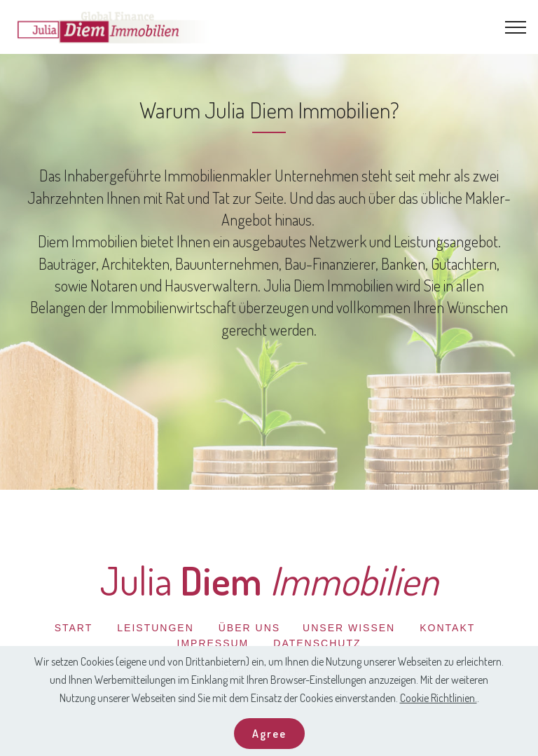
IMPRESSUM (213, 643)
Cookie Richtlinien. (439, 717)
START (74, 628)
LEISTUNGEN (155, 628)
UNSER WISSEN (349, 628)
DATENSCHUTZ (317, 643)
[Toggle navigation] (516, 27)
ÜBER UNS (249, 628)
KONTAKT (447, 628)
